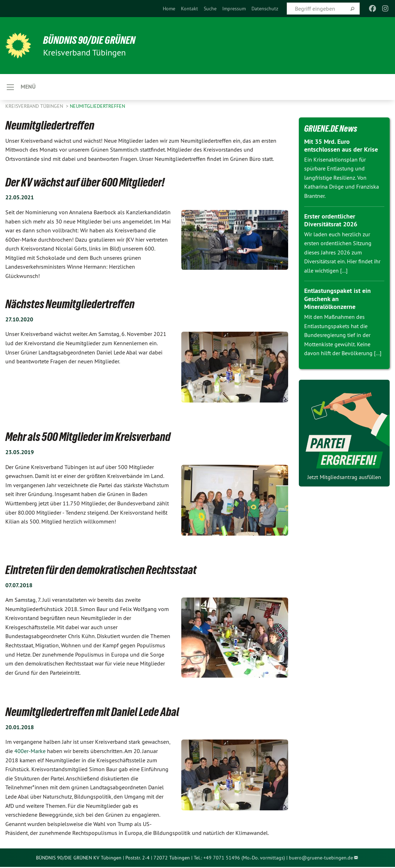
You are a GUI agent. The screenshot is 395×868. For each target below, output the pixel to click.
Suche (210, 9)
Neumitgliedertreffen (97, 107)
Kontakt (189, 9)
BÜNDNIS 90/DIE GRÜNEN (93, 40)
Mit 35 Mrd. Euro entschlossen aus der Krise (341, 146)
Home (169, 9)
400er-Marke (29, 752)
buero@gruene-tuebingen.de (321, 858)
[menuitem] (169, 9)
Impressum (234, 9)
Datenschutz (265, 9)
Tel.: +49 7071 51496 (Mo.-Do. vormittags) (239, 858)
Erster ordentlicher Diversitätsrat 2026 (331, 221)
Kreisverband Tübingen (35, 107)
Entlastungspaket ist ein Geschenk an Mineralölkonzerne (337, 300)
